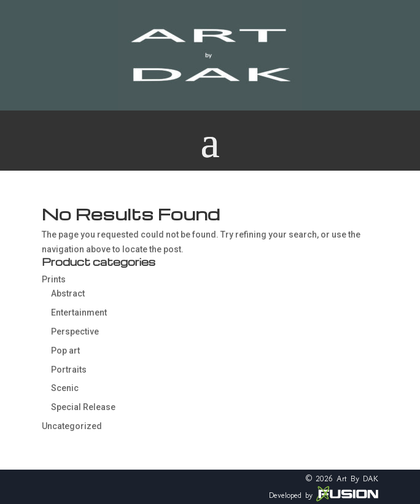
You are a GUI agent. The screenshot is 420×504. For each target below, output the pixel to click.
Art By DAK (357, 479)
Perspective (75, 331)
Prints (54, 279)
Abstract (68, 293)
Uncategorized (72, 426)
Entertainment (79, 312)
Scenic (65, 388)
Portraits (69, 370)
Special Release (83, 407)
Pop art (65, 351)
